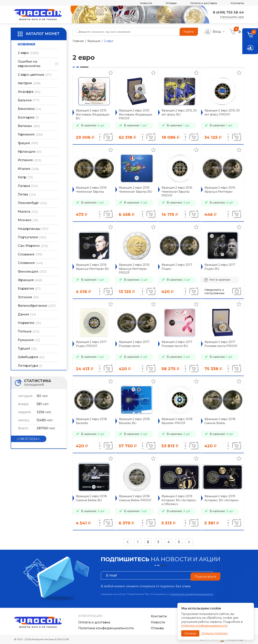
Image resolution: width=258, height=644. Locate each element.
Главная (78, 41)
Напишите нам (232, 17)
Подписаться (205, 575)
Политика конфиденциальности (106, 628)
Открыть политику (215, 633)
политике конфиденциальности (204, 626)
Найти (189, 32)
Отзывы (164, 3)
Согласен (190, 633)
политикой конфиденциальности (192, 594)
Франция (94, 41)
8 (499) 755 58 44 (227, 12)
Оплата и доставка (199, 3)
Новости (137, 3)
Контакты (236, 3)
